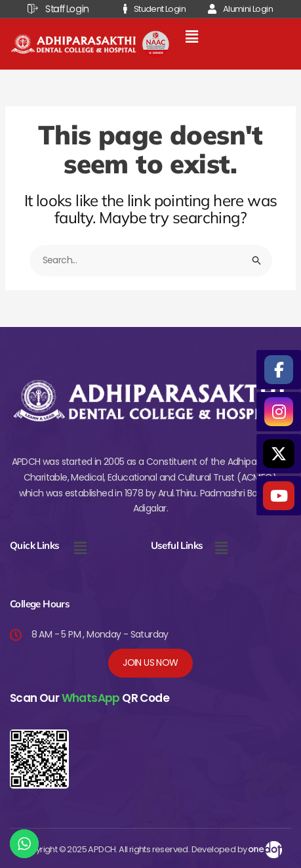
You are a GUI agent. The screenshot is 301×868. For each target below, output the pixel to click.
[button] (191, 37)
